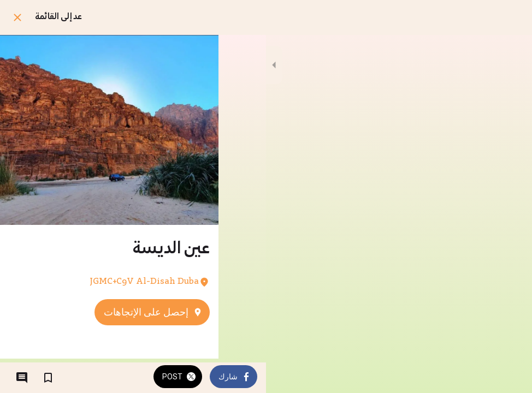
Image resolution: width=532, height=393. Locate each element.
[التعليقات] (22, 378)
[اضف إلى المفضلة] (48, 378)
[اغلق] (17, 17)
